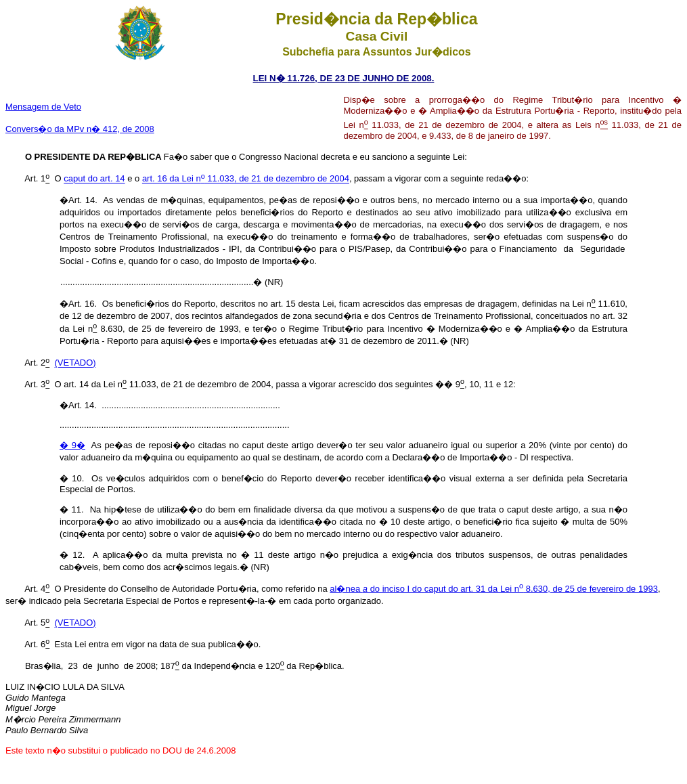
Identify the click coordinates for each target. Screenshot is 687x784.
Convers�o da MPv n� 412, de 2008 (80, 129)
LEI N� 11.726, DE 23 (301, 78)
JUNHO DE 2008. (397, 78)
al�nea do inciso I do (377, 589)
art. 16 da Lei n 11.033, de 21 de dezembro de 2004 (246, 179)
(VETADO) (75, 363)
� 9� (72, 445)
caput (541, 589)
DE (354, 78)
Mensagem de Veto (43, 107)
